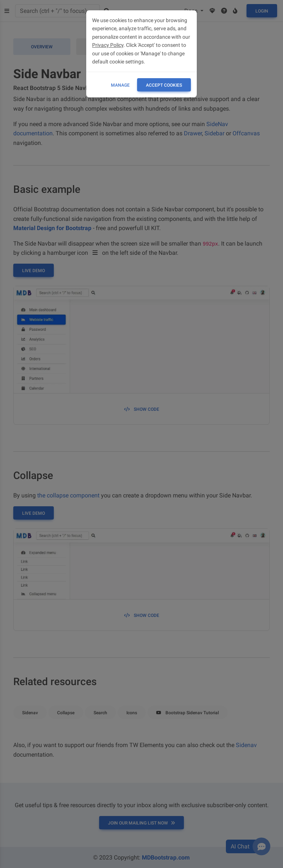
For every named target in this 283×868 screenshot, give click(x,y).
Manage (120, 85)
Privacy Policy (108, 45)
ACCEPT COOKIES (164, 85)
